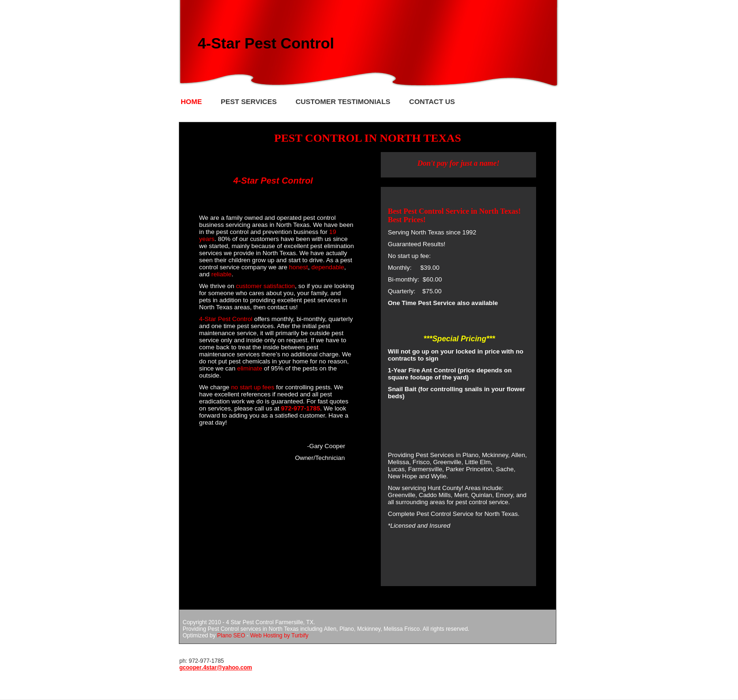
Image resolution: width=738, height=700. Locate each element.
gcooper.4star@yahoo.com (216, 668)
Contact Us (432, 101)
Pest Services (249, 101)
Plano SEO (231, 636)
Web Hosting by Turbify (279, 636)
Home (191, 101)
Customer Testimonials (343, 101)
